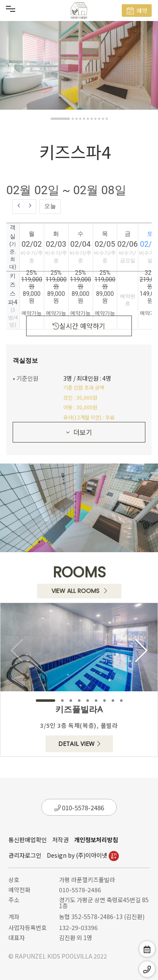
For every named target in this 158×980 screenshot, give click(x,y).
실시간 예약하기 (79, 326)
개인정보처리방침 (96, 840)
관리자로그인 (25, 855)
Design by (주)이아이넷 (83, 855)
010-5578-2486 (79, 807)
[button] (60, 119)
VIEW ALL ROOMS (79, 591)
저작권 (60, 840)
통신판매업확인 (28, 840)
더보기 (79, 432)
